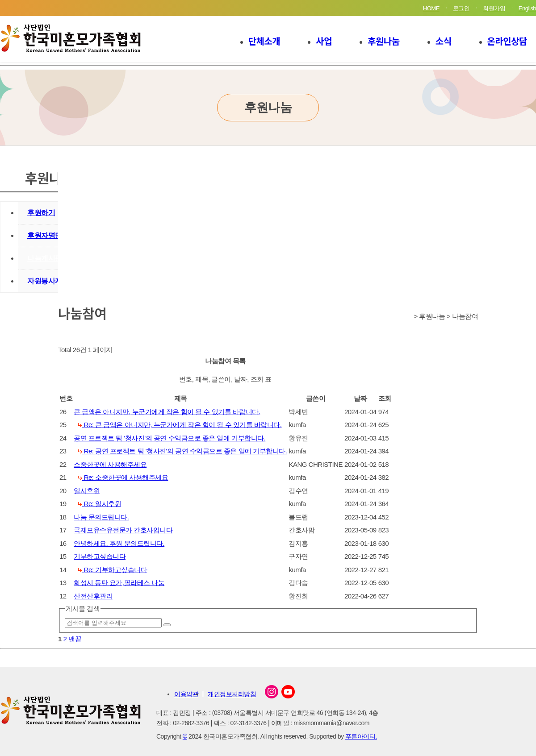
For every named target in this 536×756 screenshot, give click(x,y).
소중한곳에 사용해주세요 (110, 464)
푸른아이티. (361, 736)
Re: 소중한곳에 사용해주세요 (123, 477)
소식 (444, 41)
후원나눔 (384, 41)
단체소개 (264, 41)
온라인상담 (507, 41)
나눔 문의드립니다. (101, 517)
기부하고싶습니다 (100, 556)
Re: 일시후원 (100, 504)
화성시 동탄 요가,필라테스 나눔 (119, 583)
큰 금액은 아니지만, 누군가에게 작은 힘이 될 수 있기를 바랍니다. (167, 412)
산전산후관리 (93, 596)
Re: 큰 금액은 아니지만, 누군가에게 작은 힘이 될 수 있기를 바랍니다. (180, 425)
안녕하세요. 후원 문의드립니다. (119, 543)
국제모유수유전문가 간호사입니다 (123, 530)
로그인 (461, 8)
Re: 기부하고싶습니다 (113, 570)
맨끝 (75, 639)
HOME (431, 8)
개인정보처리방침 (232, 694)
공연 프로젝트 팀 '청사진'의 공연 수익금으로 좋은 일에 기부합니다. (170, 438)
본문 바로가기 (0, 0)
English (527, 8)
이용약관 (186, 694)
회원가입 (494, 8)
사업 (324, 41)
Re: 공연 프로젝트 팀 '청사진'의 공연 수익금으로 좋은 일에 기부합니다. (182, 451)
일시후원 (87, 491)
